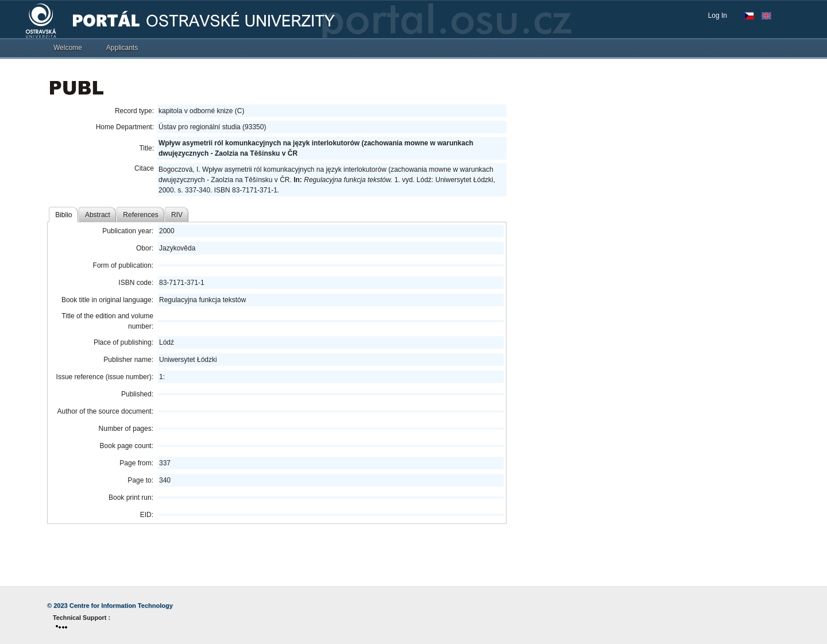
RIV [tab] (177, 215)
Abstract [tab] (98, 215)
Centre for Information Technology (121, 606)
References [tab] (140, 215)
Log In (718, 16)
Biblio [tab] (63, 215)
